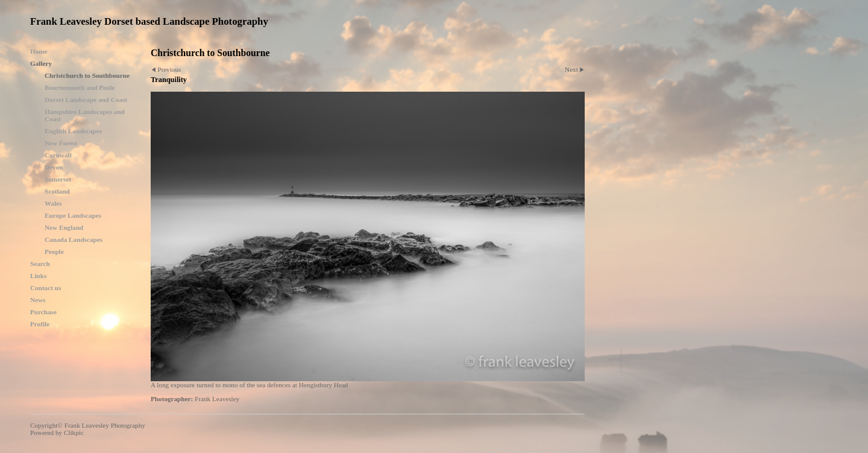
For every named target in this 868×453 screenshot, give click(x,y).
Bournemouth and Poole (80, 87)
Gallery (41, 63)
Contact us (46, 288)
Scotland (57, 191)
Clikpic (74, 432)
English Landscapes (73, 131)
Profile (40, 324)
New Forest (61, 143)
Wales (53, 203)
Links (38, 276)
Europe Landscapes (73, 215)
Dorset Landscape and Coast (86, 100)
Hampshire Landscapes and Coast (85, 115)
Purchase (43, 312)
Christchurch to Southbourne (87, 75)
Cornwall (58, 155)
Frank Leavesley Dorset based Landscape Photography (149, 21)
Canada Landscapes (74, 239)
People (54, 252)
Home (39, 51)
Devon (54, 167)
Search (40, 264)
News (38, 300)
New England (64, 227)
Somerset (58, 179)
